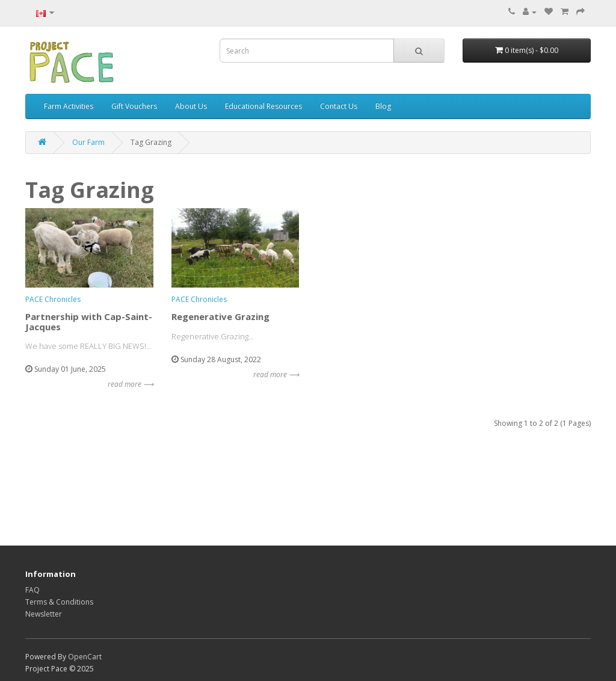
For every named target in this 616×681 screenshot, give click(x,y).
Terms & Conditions (59, 602)
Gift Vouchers (134, 106)
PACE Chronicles (53, 299)
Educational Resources (263, 106)
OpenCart (85, 657)
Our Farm (88, 142)
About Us (191, 106)
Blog (383, 106)
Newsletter (44, 614)
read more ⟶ (131, 384)
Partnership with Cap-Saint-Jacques (89, 322)
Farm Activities (69, 106)
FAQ (32, 590)
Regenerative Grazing (220, 316)
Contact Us (339, 106)
